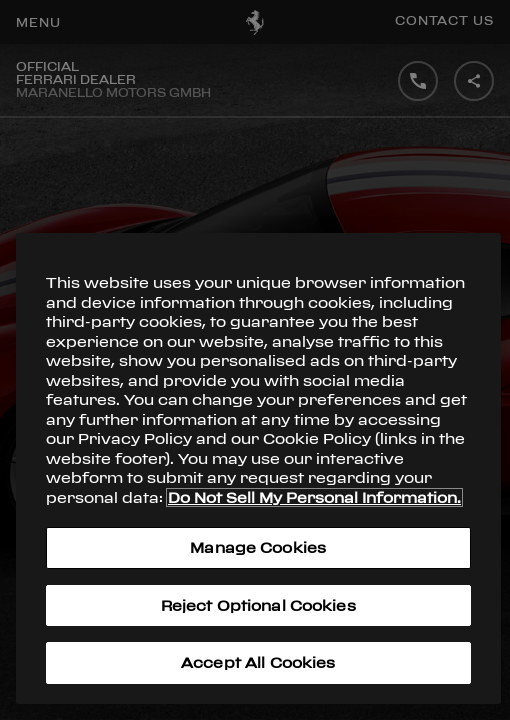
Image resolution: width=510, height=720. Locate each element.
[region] (258, 468)
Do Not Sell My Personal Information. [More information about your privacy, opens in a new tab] (314, 497)
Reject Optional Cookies (258, 605)
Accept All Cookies (258, 662)
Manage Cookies (258, 547)
